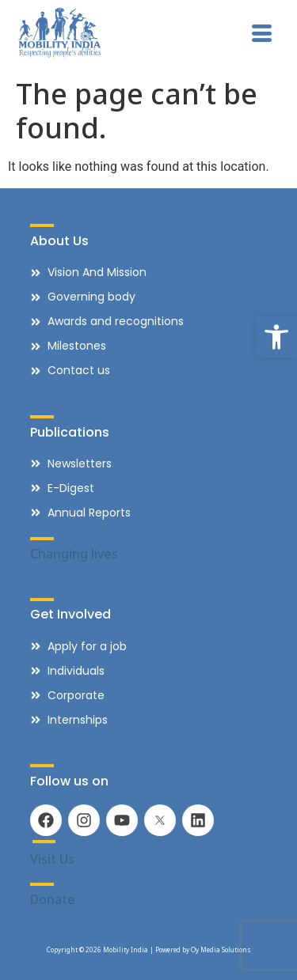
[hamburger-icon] (262, 35)
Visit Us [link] (52, 859)
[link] (276, 337)
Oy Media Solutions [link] (221, 950)
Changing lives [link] (74, 554)
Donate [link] (53, 899)
